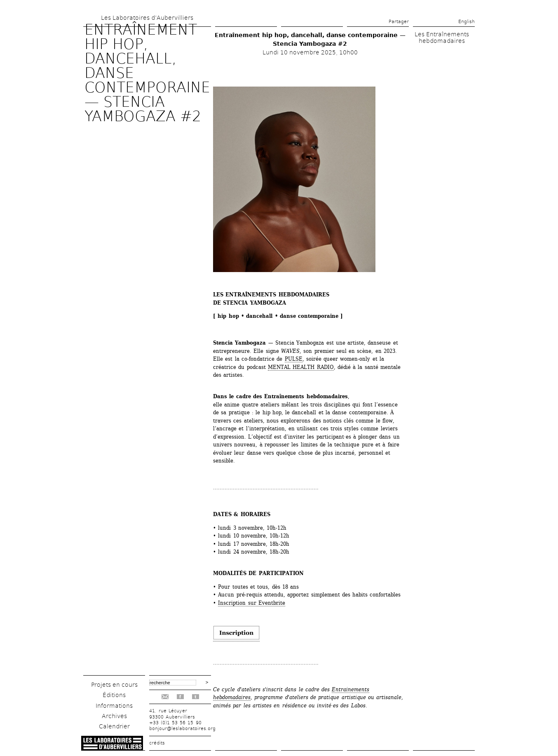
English (467, 22)
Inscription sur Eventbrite (252, 603)
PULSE (294, 359)
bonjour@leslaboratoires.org (182, 729)
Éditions (114, 695)
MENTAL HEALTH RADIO (301, 367)
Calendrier (114, 726)
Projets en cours (114, 685)
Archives (114, 716)
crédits (157, 743)
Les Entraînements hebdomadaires (442, 38)
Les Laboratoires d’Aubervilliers (147, 18)
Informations (114, 706)
